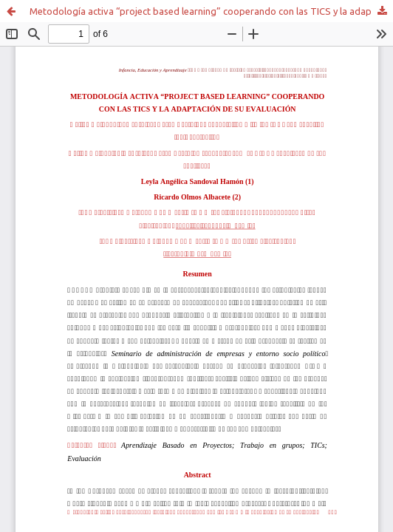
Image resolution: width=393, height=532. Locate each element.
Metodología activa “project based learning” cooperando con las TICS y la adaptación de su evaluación (211, 11)
